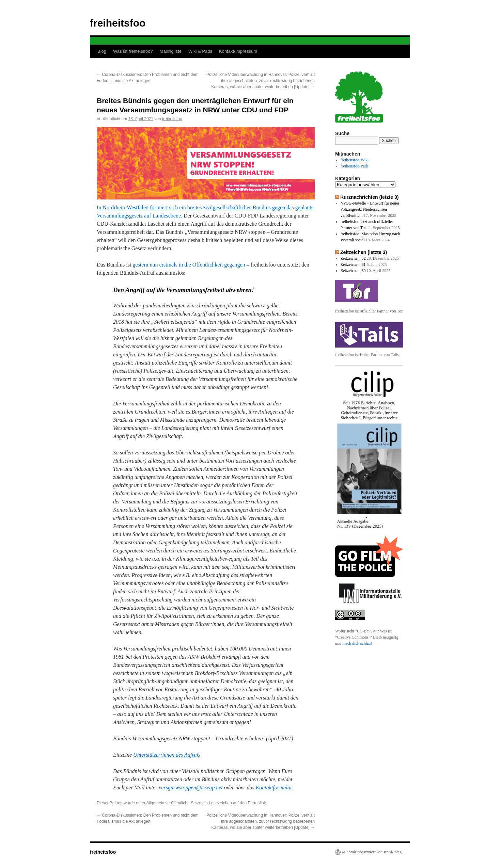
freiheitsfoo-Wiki (355, 160)
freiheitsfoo (118, 23)
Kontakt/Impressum (238, 51)
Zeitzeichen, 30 (353, 271)
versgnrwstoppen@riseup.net (191, 787)
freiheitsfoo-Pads (355, 166)
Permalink (257, 803)
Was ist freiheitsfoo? (133, 51)
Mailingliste (171, 51)
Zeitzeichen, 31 (353, 264)
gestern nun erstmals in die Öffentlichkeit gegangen (189, 265)
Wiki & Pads (200, 51)
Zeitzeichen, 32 (353, 258)
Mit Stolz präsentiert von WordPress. (372, 852)
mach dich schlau (356, 643)
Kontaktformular (274, 787)
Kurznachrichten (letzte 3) (370, 197)
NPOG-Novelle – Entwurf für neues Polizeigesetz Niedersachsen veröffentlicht (370, 209)
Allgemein (155, 803)
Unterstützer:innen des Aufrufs (167, 755)
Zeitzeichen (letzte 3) (364, 252)
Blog (102, 51)
